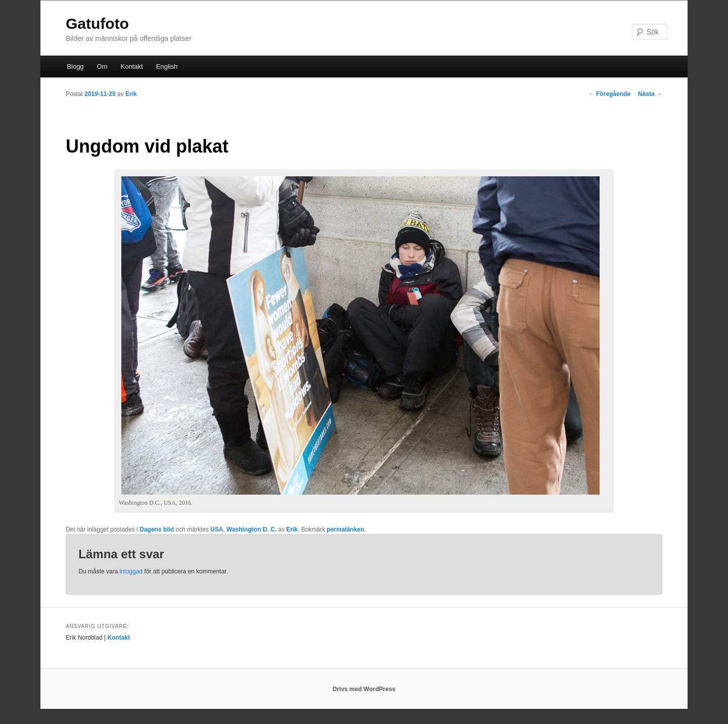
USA (217, 529)
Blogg (75, 66)
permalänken (345, 529)
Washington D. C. (252, 529)
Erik (131, 94)
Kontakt (132, 66)
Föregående (609, 94)
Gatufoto (97, 23)
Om (102, 66)
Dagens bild (157, 529)
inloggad (131, 571)
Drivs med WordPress (364, 689)
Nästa (650, 94)
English (167, 66)
